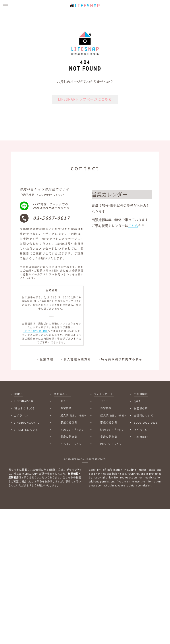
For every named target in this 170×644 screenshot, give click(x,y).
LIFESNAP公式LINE (36, 335)
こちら (133, 229)
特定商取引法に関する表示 (122, 362)
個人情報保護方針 (77, 362)
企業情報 (47, 362)
